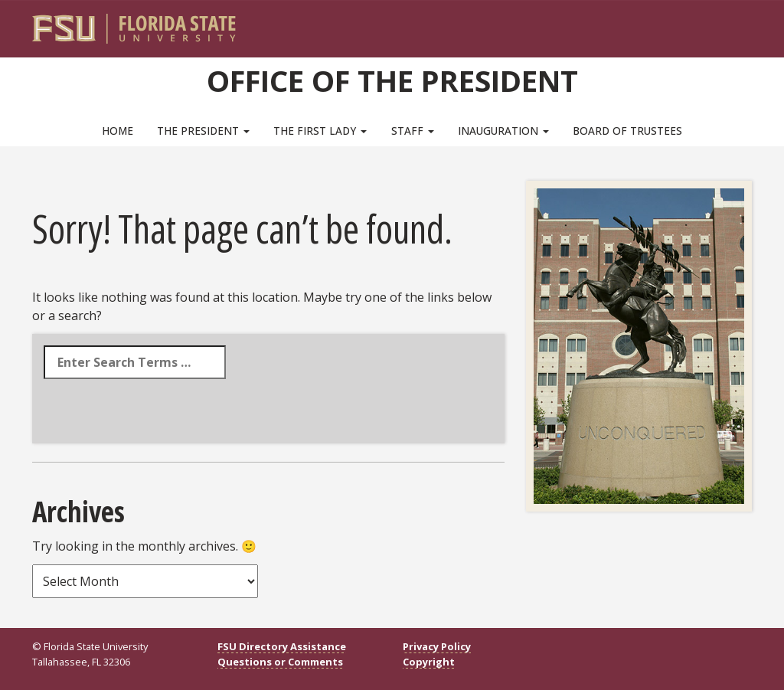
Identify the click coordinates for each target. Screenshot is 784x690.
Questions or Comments (280, 662)
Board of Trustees (627, 131)
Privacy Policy (437, 646)
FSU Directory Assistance (282, 646)
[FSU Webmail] (709, 23)
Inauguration (503, 131)
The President (203, 131)
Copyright (429, 662)
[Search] (730, 23)
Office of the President (392, 80)
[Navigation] (751, 23)
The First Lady (320, 131)
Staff (413, 131)
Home (118, 131)
